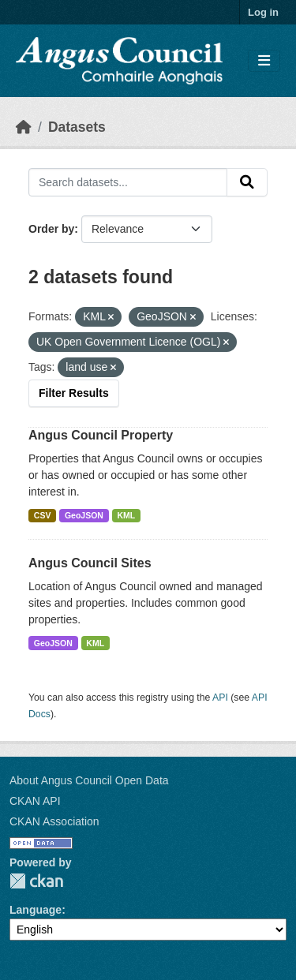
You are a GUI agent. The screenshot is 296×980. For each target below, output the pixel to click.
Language (36, 910)
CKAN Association (54, 821)
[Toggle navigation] (264, 61)
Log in (263, 12)
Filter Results (74, 393)
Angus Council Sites (90, 563)
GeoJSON (84, 515)
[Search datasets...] (128, 182)
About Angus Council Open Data (89, 780)
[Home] (24, 127)
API (220, 698)
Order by (51, 229)
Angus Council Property (101, 435)
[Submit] (247, 182)
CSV (43, 515)
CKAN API (35, 801)
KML (126, 515)
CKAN (36, 881)
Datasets (77, 127)
